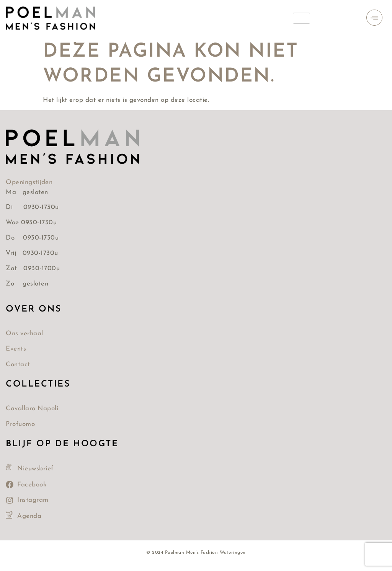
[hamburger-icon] (301, 18)
